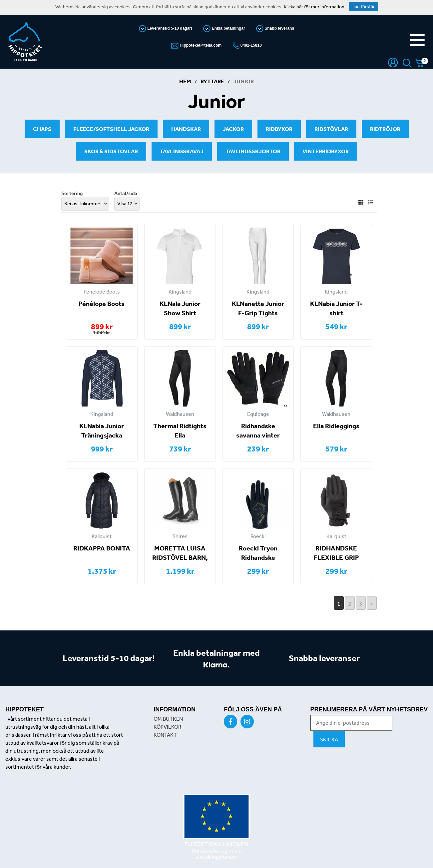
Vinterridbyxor (326, 151)
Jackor (233, 129)
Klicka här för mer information (314, 7)
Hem (185, 81)
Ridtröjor (385, 129)
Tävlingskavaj (182, 151)
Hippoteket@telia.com (200, 45)
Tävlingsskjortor (253, 151)
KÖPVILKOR (167, 727)
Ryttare (212, 81)
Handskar (186, 129)
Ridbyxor (279, 129)
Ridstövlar (331, 129)
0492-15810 (251, 45)
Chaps (42, 129)
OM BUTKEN (168, 719)
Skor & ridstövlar (111, 151)
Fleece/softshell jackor (111, 129)
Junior (244, 81)
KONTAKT (165, 735)
